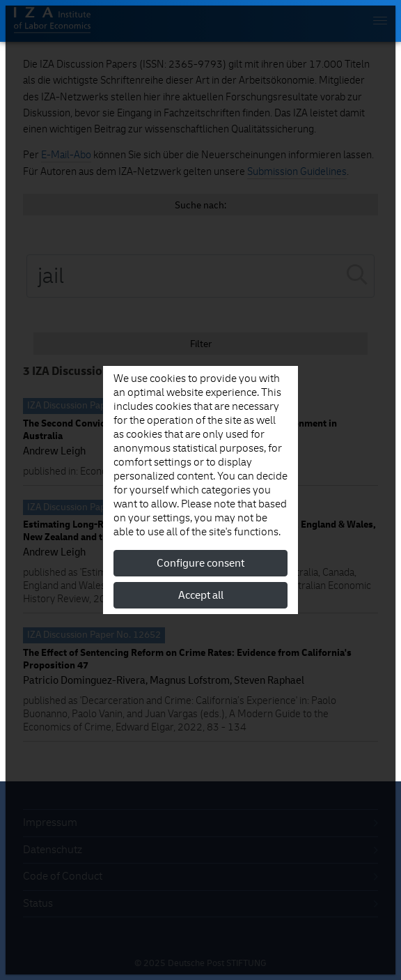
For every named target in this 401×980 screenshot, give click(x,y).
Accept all (201, 595)
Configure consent (200, 563)
